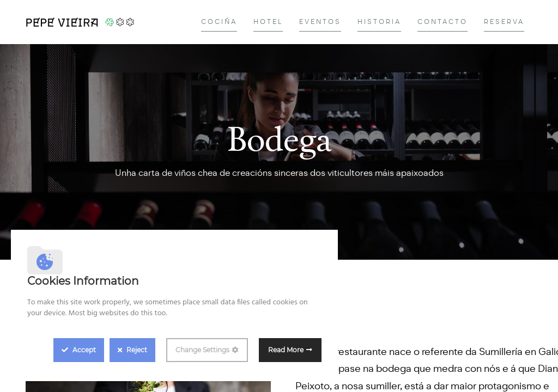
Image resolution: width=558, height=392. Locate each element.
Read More (286, 350)
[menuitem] (219, 22)
